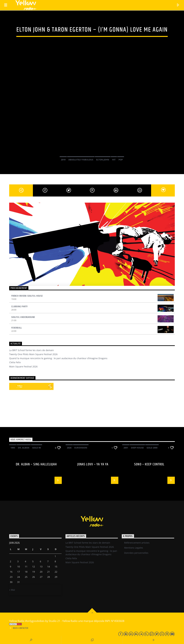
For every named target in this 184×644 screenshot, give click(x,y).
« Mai (12, 590)
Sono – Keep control (149, 464)
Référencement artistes (137, 543)
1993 (13, 448)
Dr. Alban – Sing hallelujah (36, 464)
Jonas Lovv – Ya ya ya (93, 464)
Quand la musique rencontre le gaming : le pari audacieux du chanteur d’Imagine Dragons (58, 358)
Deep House (137, 448)
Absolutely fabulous (81, 160)
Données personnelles (136, 553)
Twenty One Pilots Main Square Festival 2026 (33, 354)
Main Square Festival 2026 (23, 366)
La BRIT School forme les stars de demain (32, 350)
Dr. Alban (24, 448)
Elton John (103, 160)
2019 (63, 160)
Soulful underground (23, 317)
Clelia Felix (15, 362)
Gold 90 (37, 448)
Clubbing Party (20, 307)
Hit (114, 160)
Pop (121, 160)
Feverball (17, 328)
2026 (69, 448)
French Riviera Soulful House (27, 296)
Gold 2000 (152, 448)
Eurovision (81, 448)
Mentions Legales (134, 548)
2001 (126, 448)
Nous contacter (21, 628)
